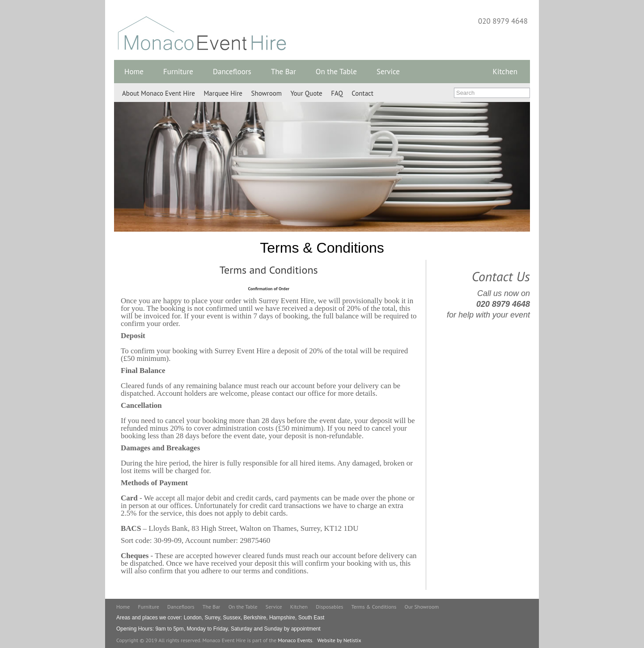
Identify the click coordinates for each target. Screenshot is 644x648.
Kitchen (505, 72)
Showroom (267, 93)
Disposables (329, 607)
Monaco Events (295, 640)
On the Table (336, 72)
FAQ (337, 93)
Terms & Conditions (374, 607)
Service (388, 72)
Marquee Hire (223, 93)
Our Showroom (422, 607)
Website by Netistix (339, 640)
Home (134, 72)
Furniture (178, 72)
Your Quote (306, 93)
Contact (362, 93)
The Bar (284, 72)
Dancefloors (232, 72)
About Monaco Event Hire (159, 93)
